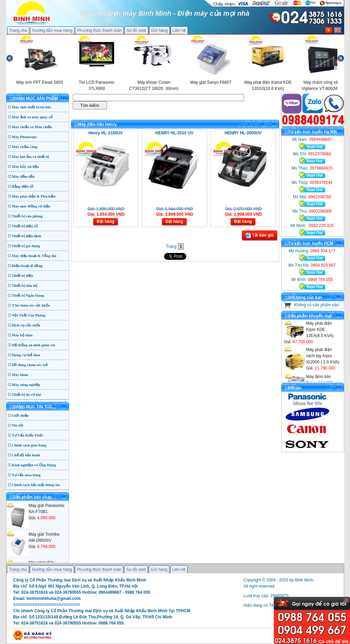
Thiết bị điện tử (25, 226)
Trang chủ (18, 30)
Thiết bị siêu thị (25, 285)
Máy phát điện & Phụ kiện (34, 196)
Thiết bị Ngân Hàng (28, 295)
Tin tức (18, 425)
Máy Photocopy (25, 137)
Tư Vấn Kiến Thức (28, 435)
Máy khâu (20, 375)
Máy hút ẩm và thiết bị (31, 157)
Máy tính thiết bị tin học (32, 107)
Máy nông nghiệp (26, 385)
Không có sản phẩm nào (317, 305)
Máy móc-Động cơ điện (31, 206)
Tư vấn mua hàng (26, 475)
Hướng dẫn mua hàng (52, 30)
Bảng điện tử (23, 186)
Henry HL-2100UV (106, 133)
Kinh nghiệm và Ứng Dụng (34, 465)
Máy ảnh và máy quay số (32, 117)
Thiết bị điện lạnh (27, 236)
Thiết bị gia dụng (26, 246)
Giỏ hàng (159, 30)
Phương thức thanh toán (99, 30)
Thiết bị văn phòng (27, 216)
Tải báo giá (259, 236)
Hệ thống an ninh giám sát (33, 345)
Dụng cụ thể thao (26, 355)
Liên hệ (179, 30)
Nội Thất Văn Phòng (29, 315)
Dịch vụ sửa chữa (26, 325)
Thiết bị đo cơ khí (26, 394)
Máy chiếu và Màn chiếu (32, 127)
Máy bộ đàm (22, 335)
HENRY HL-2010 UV (174, 133)
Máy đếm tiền (23, 176)
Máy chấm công (25, 147)
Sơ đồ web (136, 30)
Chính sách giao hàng (29, 445)
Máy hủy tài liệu (25, 166)
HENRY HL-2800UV (243, 133)
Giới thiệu (20, 415)
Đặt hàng (106, 222)
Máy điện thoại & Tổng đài (34, 256)
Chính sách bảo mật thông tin (36, 485)
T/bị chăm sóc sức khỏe (31, 305)
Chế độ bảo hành (26, 455)
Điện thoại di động (27, 266)
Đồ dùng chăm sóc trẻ (30, 365)
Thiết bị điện (23, 276)
